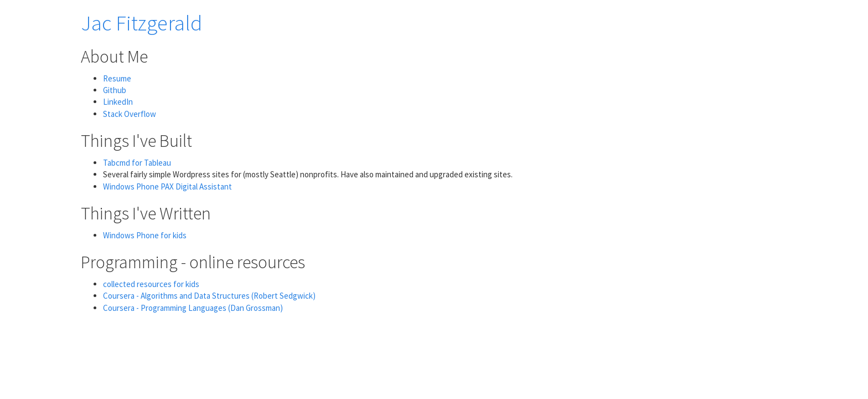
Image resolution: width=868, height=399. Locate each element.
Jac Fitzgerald (141, 23)
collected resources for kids (151, 284)
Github (115, 90)
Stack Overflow (130, 114)
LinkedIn (118, 102)
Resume (117, 78)
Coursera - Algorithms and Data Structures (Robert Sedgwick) (209, 296)
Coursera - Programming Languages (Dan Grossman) (193, 308)
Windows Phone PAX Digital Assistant (167, 186)
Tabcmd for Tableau (137, 163)
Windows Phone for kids (145, 235)
